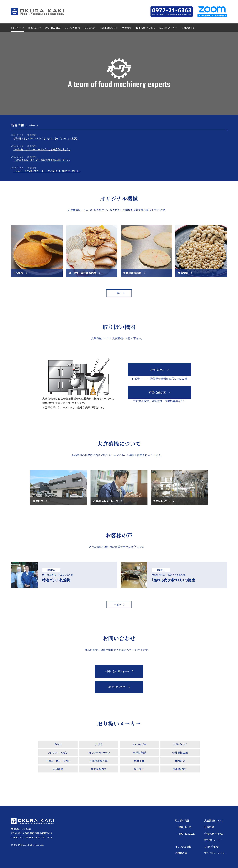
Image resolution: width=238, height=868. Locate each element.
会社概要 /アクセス (145, 28)
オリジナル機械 (72, 28)
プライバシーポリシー (216, 853)
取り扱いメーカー (168, 28)
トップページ (17, 28)
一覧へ (32, 125)
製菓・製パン (34, 28)
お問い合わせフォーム (117, 671)
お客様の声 (90, 28)
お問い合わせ (188, 28)
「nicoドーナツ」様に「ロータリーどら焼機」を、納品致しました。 (47, 171)
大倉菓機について (109, 28)
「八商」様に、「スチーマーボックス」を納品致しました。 (42, 149)
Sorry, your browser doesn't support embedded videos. (119, 73)
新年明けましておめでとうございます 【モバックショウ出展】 (45, 138)
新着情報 (127, 28)
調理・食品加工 (53, 28)
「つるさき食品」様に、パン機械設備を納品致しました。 (42, 160)
